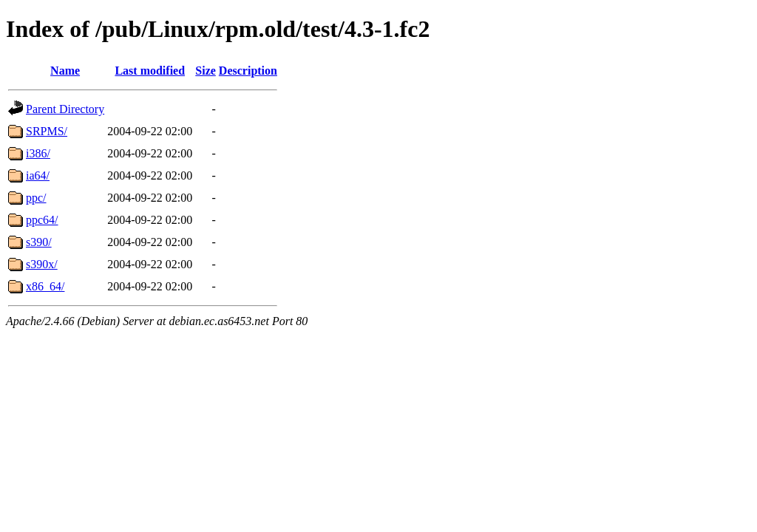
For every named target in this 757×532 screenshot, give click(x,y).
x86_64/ (45, 286)
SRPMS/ (47, 131)
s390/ (39, 242)
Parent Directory (65, 109)
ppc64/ (42, 220)
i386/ (38, 153)
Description (248, 71)
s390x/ (42, 264)
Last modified (150, 71)
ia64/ (38, 175)
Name (65, 71)
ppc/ (36, 198)
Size (206, 71)
